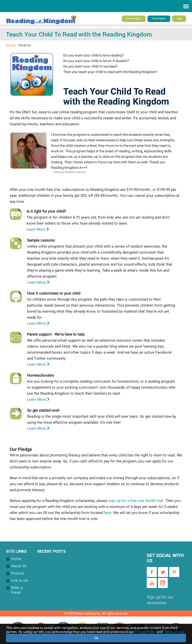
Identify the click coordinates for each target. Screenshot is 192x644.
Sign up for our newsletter (160, 600)
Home (11, 45)
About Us (19, 566)
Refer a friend (17, 590)
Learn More (38, 229)
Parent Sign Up (159, 19)
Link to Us (19, 580)
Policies (18, 573)
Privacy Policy (145, 632)
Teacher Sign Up (134, 19)
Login (179, 19)
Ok (96, 638)
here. (108, 513)
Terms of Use (173, 632)
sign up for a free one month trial (136, 501)
